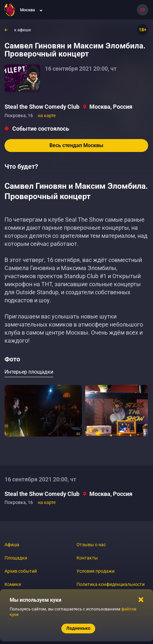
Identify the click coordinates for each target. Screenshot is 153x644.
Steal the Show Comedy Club (42, 107)
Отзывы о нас (91, 545)
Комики (13, 584)
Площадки (16, 558)
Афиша (12, 545)
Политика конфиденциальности (111, 584)
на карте (47, 116)
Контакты (87, 558)
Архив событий (21, 571)
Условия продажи (96, 571)
